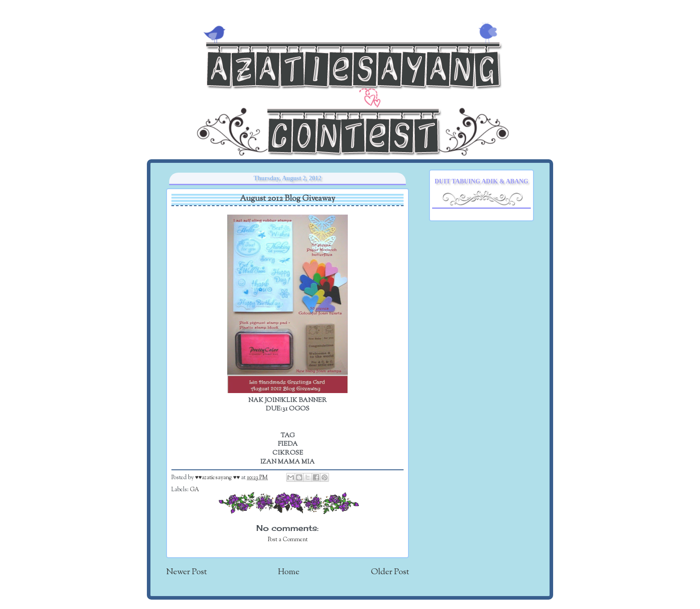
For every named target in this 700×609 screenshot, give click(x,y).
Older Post (390, 572)
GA (194, 490)
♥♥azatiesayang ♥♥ (218, 478)
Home (289, 572)
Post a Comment (288, 540)
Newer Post (186, 572)
